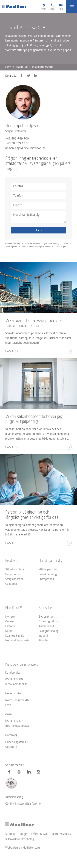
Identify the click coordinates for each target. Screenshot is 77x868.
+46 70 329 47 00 (17, 144)
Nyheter (10, 617)
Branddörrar (13, 574)
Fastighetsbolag (49, 631)
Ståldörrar (22, 67)
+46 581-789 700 (17, 139)
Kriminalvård (46, 626)
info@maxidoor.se (16, 684)
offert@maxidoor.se (17, 726)
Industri (43, 636)
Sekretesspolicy (61, 834)
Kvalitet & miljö (15, 636)
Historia (10, 626)
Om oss (10, 622)
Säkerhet (44, 641)
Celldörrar (11, 584)
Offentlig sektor (48, 622)
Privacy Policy (54, 244)
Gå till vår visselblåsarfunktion (24, 804)
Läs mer (12, 352)
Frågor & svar (39, 834)
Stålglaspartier (14, 579)
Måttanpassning (48, 570)
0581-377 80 (14, 680)
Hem (8, 67)
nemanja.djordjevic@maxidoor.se (25, 148)
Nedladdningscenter (18, 641)
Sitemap (10, 834)
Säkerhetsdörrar (15, 570)
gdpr (65, 247)
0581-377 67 (14, 721)
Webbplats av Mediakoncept (23, 848)
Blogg (23, 834)
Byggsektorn (47, 617)
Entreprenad (46, 579)
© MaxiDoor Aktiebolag (20, 839)
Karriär (9, 631)
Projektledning (48, 574)
